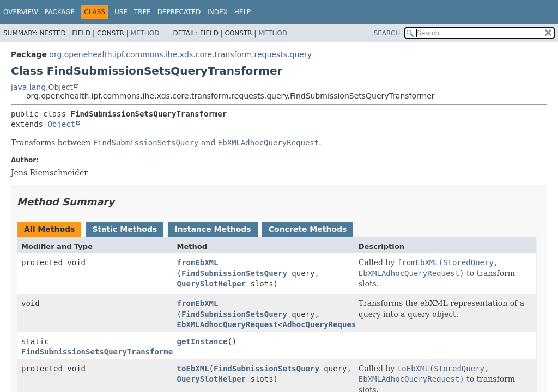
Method (145, 33)
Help (243, 12)
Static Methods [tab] (125, 229)
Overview (21, 12)
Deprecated (179, 12)
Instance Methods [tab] (213, 229)
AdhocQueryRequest (321, 324)
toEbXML (193, 369)
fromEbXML (198, 262)
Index (217, 12)
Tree (142, 12)
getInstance (202, 341)
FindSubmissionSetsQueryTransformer (99, 352)
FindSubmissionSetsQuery (234, 273)
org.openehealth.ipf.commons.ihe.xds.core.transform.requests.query (180, 54)
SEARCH (387, 33)
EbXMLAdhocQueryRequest (228, 324)
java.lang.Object (42, 87)
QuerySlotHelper (211, 284)
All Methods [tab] (49, 229)
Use (121, 12)
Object (61, 124)
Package (60, 12)
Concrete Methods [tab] (308, 229)
